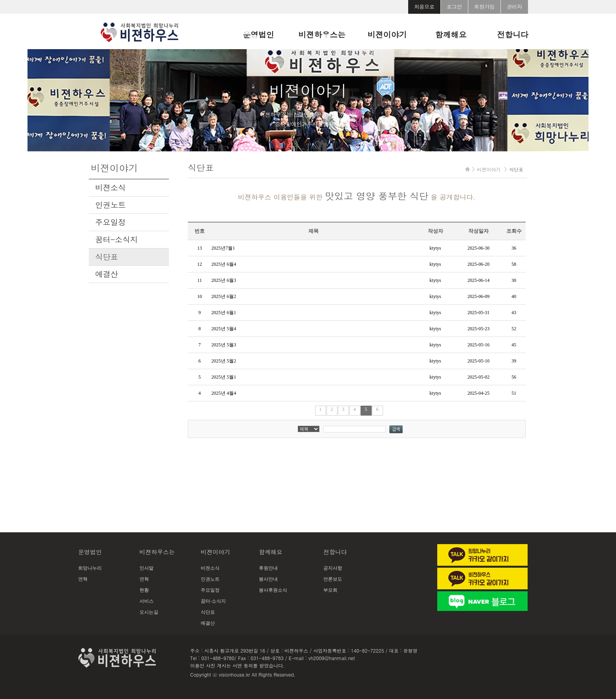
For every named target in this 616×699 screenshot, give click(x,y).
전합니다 (513, 34)
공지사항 (333, 568)
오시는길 (149, 612)
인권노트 (110, 205)
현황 (144, 590)
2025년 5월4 (224, 329)
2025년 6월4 (224, 264)
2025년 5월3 (224, 345)
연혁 (83, 579)
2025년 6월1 (224, 313)
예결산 (106, 274)
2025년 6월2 (224, 296)
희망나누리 (90, 568)
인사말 (147, 568)
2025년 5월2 (224, 361)
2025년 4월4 (224, 393)
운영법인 (258, 34)
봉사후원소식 (273, 590)
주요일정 (110, 222)
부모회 (330, 590)
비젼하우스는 (322, 34)
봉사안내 (268, 579)
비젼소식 (110, 188)
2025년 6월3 (224, 280)
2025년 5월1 (224, 377)
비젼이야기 (387, 34)
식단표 (106, 257)
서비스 (147, 601)
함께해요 (451, 34)
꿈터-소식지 (116, 239)
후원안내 (268, 568)
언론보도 (333, 579)
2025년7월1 (223, 248)
